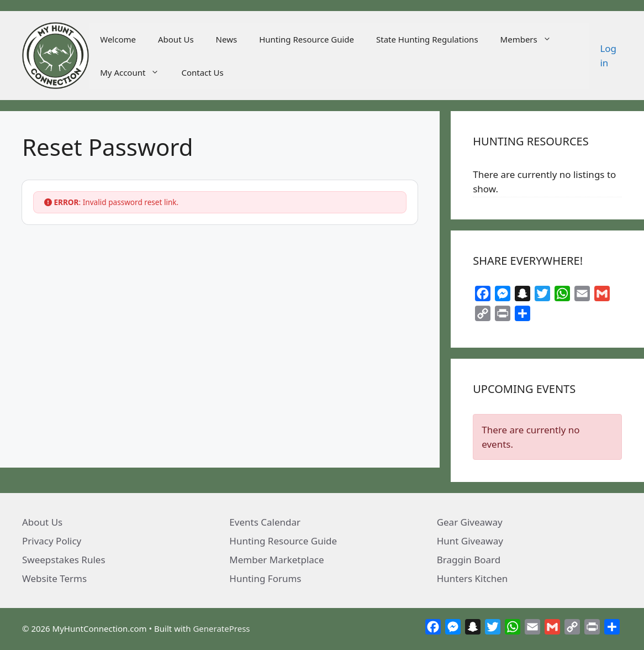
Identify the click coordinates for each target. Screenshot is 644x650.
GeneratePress (221, 628)
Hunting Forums (265, 578)
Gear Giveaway (470, 522)
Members (531, 39)
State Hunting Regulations (427, 39)
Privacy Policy (52, 541)
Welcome (118, 39)
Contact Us (202, 72)
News (227, 39)
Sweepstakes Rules (64, 560)
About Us (176, 39)
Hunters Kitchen (473, 578)
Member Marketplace (276, 560)
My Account (135, 72)
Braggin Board (469, 560)
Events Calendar (265, 522)
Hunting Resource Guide (307, 39)
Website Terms (54, 578)
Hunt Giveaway (470, 541)
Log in (608, 56)
